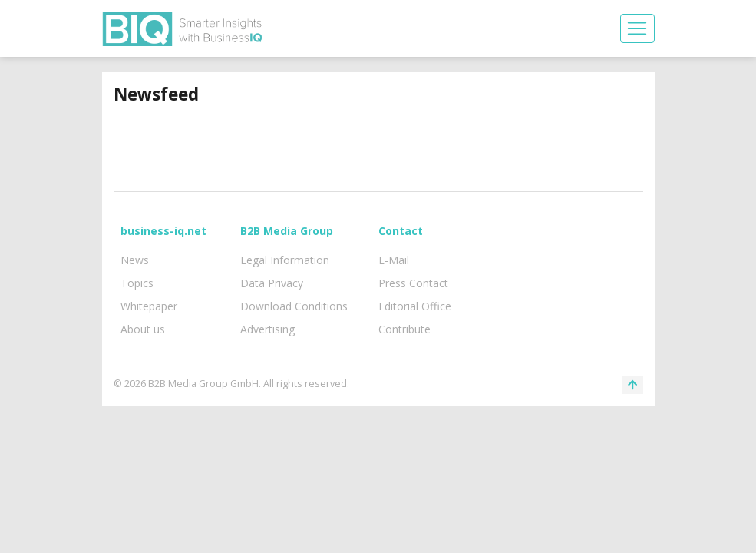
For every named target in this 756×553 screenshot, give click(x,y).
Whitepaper (149, 306)
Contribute (404, 329)
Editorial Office (415, 306)
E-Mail (394, 260)
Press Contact (413, 283)
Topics (137, 283)
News (135, 260)
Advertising (267, 329)
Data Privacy (272, 283)
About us (143, 329)
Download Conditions (294, 306)
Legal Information (285, 260)
